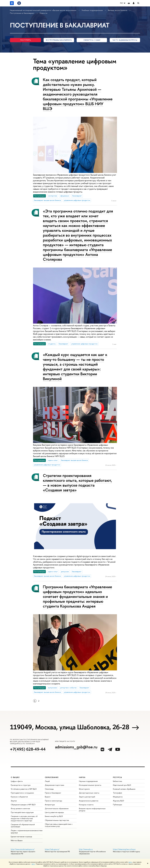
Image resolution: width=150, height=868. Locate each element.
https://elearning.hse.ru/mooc (124, 849)
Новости (44, 13)
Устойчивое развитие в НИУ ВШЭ (24, 789)
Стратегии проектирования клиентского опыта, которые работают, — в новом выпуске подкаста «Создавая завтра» (77, 483)
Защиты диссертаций (87, 797)
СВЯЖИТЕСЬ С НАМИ (92, 40)
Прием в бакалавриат (53, 793)
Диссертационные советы (89, 793)
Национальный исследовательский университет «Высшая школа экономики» (43, 10)
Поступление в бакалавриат (22, 13)
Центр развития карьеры (54, 812)
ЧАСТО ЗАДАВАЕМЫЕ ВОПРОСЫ (125, 40)
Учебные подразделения (93, 10)
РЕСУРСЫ (117, 777)
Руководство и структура (21, 785)
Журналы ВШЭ (118, 801)
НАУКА (82, 777)
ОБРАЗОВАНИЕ (52, 777)
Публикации (117, 805)
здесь (130, 862)
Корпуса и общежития (19, 797)
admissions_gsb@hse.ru (76, 747)
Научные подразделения (88, 781)
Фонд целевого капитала (20, 808)
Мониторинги (84, 789)
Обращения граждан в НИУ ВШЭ (23, 805)
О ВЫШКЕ (15, 777)
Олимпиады (49, 789)
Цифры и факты (17, 781)
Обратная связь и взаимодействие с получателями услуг (59, 825)
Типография (117, 793)
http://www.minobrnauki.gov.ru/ (23, 849)
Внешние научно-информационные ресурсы (92, 810)
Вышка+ (48, 797)
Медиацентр (118, 797)
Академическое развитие (89, 801)
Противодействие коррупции (22, 812)
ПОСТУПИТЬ (25, 40)
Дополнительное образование (57, 808)
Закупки (14, 801)
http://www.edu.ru (86, 849)
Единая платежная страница (21, 837)
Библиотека (117, 781)
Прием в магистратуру (53, 801)
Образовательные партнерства (57, 820)
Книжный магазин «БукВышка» (124, 789)
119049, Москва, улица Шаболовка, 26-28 (70, 727)
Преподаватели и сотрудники (22, 793)
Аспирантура (50, 805)
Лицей (47, 781)
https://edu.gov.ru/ (52, 849)
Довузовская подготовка (54, 785)
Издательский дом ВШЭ (122, 785)
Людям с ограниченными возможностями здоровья (27, 832)
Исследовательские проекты (90, 785)
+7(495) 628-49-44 (28, 749)
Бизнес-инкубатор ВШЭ (54, 816)
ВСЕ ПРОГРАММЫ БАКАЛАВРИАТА (59, 40)
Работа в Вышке (17, 840)
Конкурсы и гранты (86, 805)
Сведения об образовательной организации (23, 826)
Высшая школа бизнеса (118, 10)
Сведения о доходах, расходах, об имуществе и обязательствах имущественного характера (24, 818)
